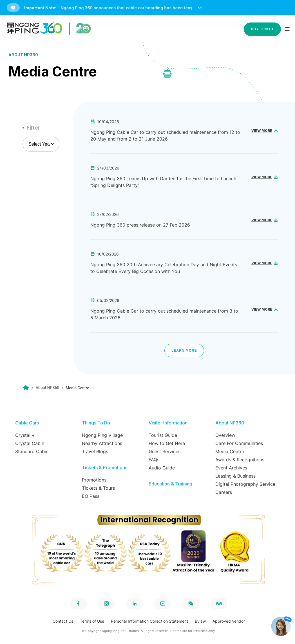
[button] (149, 8)
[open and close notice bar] (200, 8)
